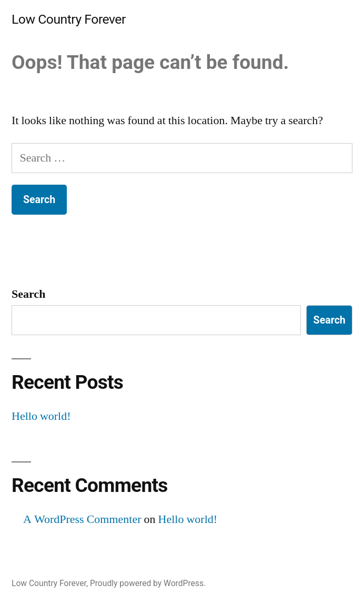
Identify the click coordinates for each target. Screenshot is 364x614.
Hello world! (41, 416)
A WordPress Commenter (82, 519)
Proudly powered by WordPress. (148, 583)
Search (28, 294)
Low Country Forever (69, 19)
